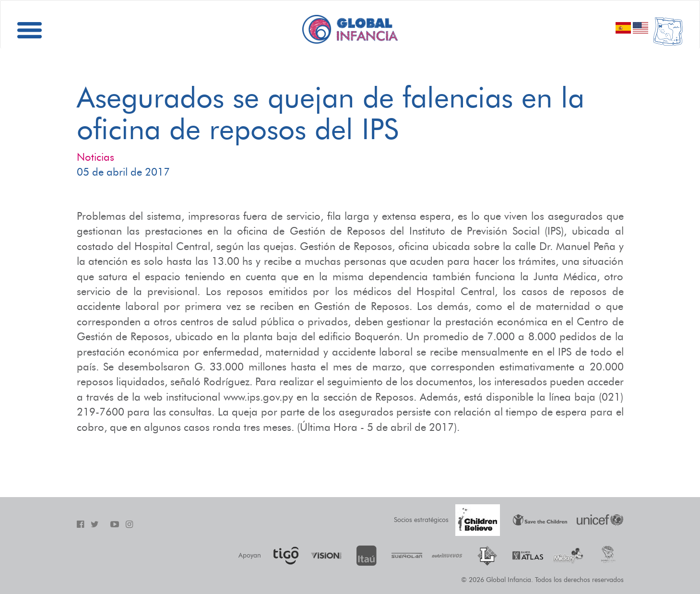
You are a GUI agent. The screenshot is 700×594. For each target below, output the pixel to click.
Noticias (95, 157)
